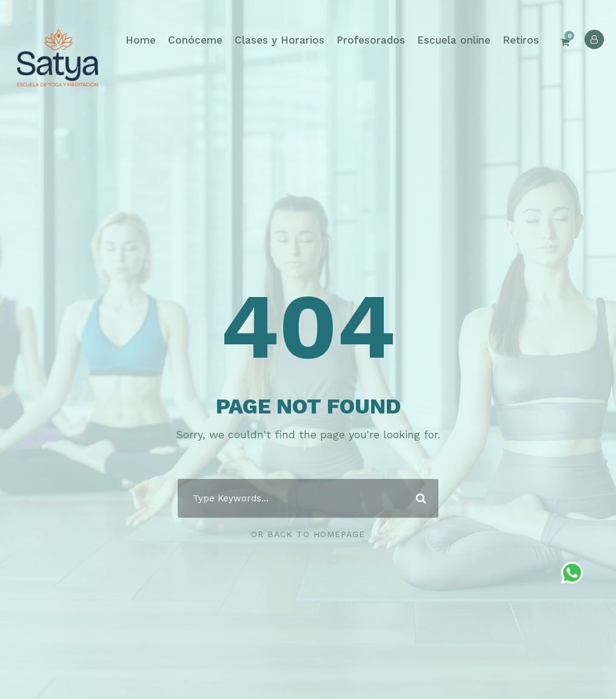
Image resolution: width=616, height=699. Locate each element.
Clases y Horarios (280, 40)
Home (141, 40)
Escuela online (454, 40)
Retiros (521, 40)
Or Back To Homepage (308, 534)
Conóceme (195, 40)
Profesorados (371, 40)
